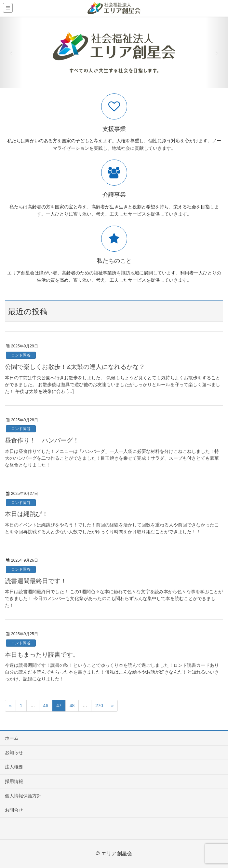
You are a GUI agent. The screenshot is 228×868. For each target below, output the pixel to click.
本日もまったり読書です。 (42, 655)
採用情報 (14, 781)
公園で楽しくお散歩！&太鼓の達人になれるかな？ (75, 367)
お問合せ (14, 810)
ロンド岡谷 (21, 355)
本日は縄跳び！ (27, 514)
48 (72, 706)
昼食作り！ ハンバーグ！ (42, 440)
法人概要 (14, 767)
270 (99, 706)
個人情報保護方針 (23, 796)
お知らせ (14, 752)
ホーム (12, 738)
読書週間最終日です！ (36, 581)
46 (46, 706)
